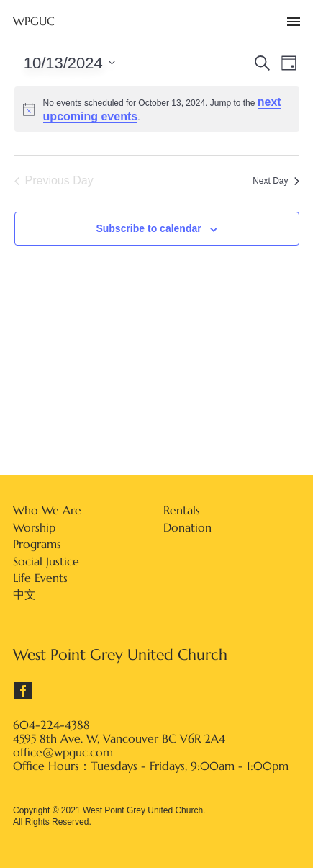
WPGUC (34, 21)
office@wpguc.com (63, 752)
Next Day (276, 181)
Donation (187, 527)
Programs (37, 544)
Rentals (182, 510)
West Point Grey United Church (120, 655)
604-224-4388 (51, 725)
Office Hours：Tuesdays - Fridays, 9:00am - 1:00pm (151, 766)
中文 (24, 594)
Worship (34, 527)
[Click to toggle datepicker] (69, 63)
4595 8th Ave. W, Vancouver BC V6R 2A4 (119, 739)
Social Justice (46, 561)
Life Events (40, 578)
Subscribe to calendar (148, 228)
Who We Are (47, 510)
